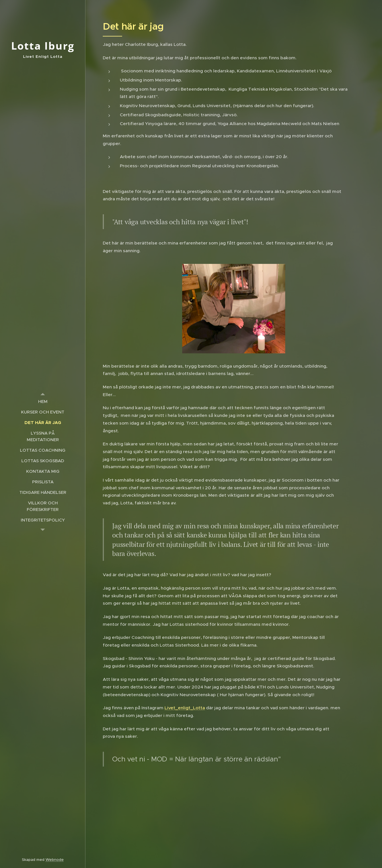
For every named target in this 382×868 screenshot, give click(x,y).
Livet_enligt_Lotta (185, 708)
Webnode (55, 860)
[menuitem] (43, 401)
